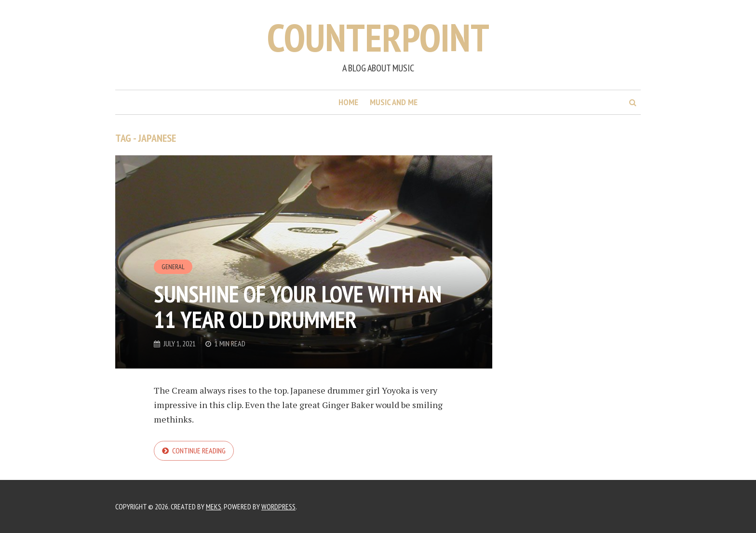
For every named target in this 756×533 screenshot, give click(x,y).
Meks (214, 506)
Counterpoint (378, 37)
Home (348, 102)
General (173, 267)
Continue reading (199, 451)
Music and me (394, 102)
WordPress (278, 506)
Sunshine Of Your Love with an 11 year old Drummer (298, 307)
